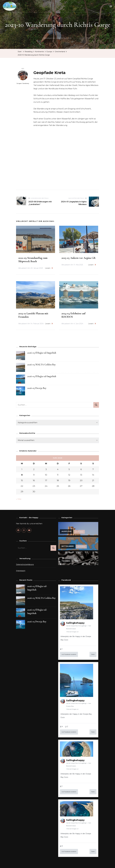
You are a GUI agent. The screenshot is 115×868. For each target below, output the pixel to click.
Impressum (21, 571)
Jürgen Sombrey (23, 77)
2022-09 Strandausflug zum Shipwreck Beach (33, 260)
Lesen (49, 268)
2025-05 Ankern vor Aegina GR (79, 258)
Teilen (93, 654)
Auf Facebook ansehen (69, 654)
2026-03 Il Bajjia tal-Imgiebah (42, 353)
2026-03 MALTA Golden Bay (41, 365)
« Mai (19, 499)
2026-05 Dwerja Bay (37, 388)
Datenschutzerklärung (25, 565)
